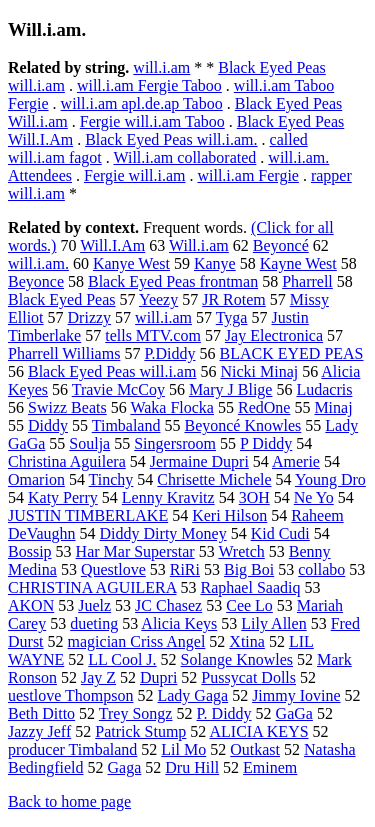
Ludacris (324, 389)
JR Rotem (234, 299)
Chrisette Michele (214, 479)
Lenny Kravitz (168, 497)
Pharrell (307, 281)
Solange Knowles (237, 659)
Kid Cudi (280, 533)
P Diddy (266, 443)
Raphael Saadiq (250, 587)
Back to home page (69, 801)
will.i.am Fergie (247, 175)
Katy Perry (63, 497)
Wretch (241, 551)
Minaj (333, 407)
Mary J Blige (231, 389)
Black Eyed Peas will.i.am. (171, 139)
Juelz (94, 605)
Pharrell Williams (64, 353)
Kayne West (298, 263)
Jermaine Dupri (199, 461)
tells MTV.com (153, 335)
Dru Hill (192, 767)
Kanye (215, 263)
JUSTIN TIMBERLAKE (88, 515)
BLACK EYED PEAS (292, 353)
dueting (94, 623)
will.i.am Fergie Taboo (149, 85)
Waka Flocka (172, 407)
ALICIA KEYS (258, 731)
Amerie (296, 461)
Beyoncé (281, 245)
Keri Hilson (229, 515)
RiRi (185, 569)
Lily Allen (273, 623)
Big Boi (249, 569)
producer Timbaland (72, 749)
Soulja (89, 443)
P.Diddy (169, 353)
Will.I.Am (112, 245)
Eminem (270, 767)
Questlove (113, 569)
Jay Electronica (274, 335)
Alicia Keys (179, 623)
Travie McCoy (118, 389)
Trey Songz (136, 713)
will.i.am (161, 67)
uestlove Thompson (70, 695)
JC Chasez (168, 605)
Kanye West (131, 263)
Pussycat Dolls (248, 677)
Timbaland (126, 425)
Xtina (247, 641)
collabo (321, 569)
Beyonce (36, 281)
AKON (31, 605)
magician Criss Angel (137, 641)
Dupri (158, 677)
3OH (254, 497)
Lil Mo (183, 749)
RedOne (264, 407)
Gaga (125, 767)
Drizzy (90, 317)
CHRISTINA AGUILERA (92, 587)
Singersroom (175, 443)
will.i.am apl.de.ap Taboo (142, 103)
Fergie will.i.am (134, 175)
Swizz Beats (67, 407)
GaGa (294, 713)
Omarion (36, 479)
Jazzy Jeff (39, 731)
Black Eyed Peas (62, 299)
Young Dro (330, 479)
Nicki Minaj (259, 371)
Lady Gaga (192, 695)
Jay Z (98, 677)
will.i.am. (38, 263)
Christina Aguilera (67, 461)
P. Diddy (223, 713)
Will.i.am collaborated (184, 157)
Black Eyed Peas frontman (173, 281)
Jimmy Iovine (296, 695)
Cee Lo (249, 605)
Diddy (48, 425)
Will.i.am (199, 245)
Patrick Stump (140, 731)
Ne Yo (314, 497)
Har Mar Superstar (135, 551)
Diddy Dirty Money (163, 533)
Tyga (232, 317)
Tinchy (111, 479)
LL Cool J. (122, 659)
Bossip (30, 551)
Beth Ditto (41, 713)
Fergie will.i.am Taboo (152, 121)
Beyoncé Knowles (242, 425)
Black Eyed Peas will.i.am (112, 371)
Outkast (255, 749)
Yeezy (158, 299)
